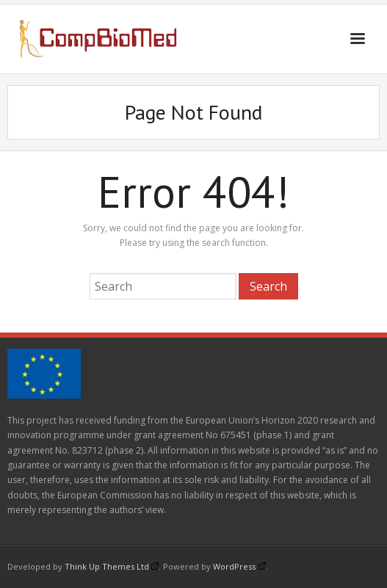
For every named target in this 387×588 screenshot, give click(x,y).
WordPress (239, 566)
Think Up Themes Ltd (112, 566)
